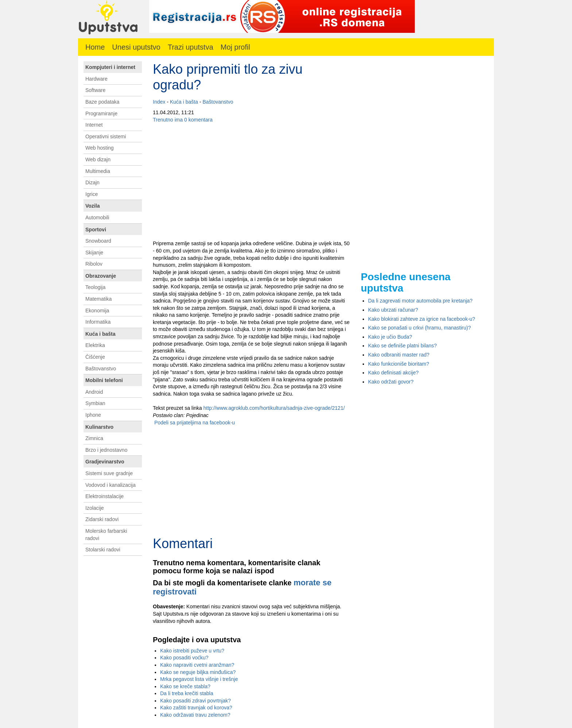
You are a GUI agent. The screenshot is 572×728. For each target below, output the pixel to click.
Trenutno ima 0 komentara (183, 120)
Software (95, 90)
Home (95, 47)
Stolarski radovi (103, 550)
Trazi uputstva (191, 47)
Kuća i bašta (184, 102)
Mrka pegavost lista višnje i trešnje (199, 679)
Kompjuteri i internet (110, 67)
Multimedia (98, 171)
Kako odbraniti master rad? (399, 355)
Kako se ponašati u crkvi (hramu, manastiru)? (420, 328)
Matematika (98, 299)
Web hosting (100, 148)
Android (94, 392)
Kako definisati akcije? (393, 373)
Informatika (98, 322)
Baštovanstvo (218, 102)
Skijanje (94, 253)
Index (159, 102)
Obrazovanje (101, 276)
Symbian (95, 403)
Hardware (96, 79)
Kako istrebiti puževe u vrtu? (192, 651)
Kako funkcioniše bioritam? (399, 364)
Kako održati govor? (391, 382)
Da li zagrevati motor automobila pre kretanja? (420, 301)
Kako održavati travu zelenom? (195, 715)
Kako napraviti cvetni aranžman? (197, 665)
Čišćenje (95, 357)
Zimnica (94, 438)
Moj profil (235, 47)
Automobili (97, 217)
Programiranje (101, 113)
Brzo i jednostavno (106, 450)
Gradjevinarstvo (105, 462)
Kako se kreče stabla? (185, 686)
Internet (94, 125)
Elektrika (95, 345)
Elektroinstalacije (105, 496)
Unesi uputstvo (136, 47)
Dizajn (92, 182)
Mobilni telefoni (104, 380)
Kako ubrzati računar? (393, 310)
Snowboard (98, 241)
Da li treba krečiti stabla (187, 693)
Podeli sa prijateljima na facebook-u (194, 423)
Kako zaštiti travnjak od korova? (196, 708)
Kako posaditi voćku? (184, 658)
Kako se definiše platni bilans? (402, 346)
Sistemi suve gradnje (109, 473)
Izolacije (95, 508)
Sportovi (96, 230)
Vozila (92, 206)
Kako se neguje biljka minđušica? (198, 672)
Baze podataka (102, 102)
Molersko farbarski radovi (106, 535)
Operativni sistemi (106, 136)
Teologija (95, 287)
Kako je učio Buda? (390, 337)
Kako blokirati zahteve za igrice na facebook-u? (422, 319)
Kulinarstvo (99, 427)
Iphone (93, 415)
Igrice (92, 194)
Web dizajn (98, 159)
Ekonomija (97, 311)
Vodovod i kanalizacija (111, 485)
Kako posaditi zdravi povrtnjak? (196, 701)
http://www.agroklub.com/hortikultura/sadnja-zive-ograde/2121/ (274, 408)
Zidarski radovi (102, 519)
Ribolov (94, 264)
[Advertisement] (251, 182)
